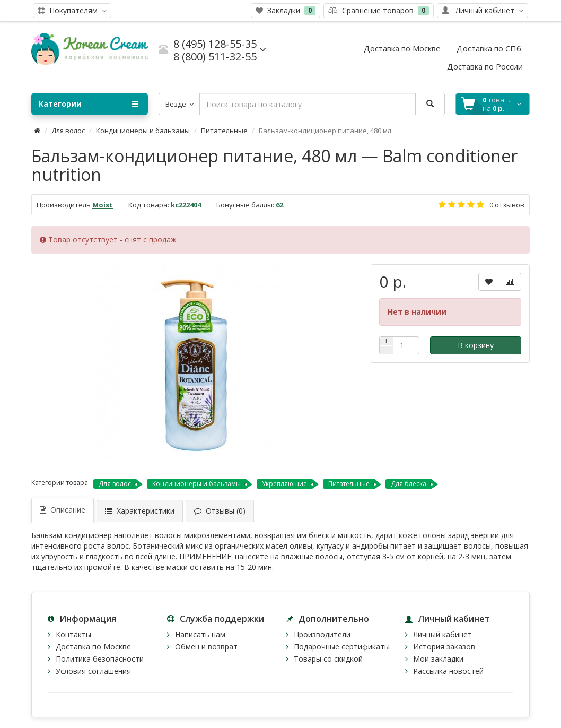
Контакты (73, 634)
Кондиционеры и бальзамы (143, 131)
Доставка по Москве (93, 647)
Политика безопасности (100, 659)
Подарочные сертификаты (342, 647)
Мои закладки (438, 659)
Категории (89, 104)
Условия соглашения (93, 671)
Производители (322, 634)
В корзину (476, 345)
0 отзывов (507, 205)
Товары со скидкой (328, 659)
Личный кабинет (442, 634)
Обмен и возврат (206, 647)
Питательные (224, 131)
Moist (103, 205)
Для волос (68, 131)
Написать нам (200, 634)
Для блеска (409, 484)
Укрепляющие (284, 484)
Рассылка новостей (448, 671)
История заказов (444, 647)
